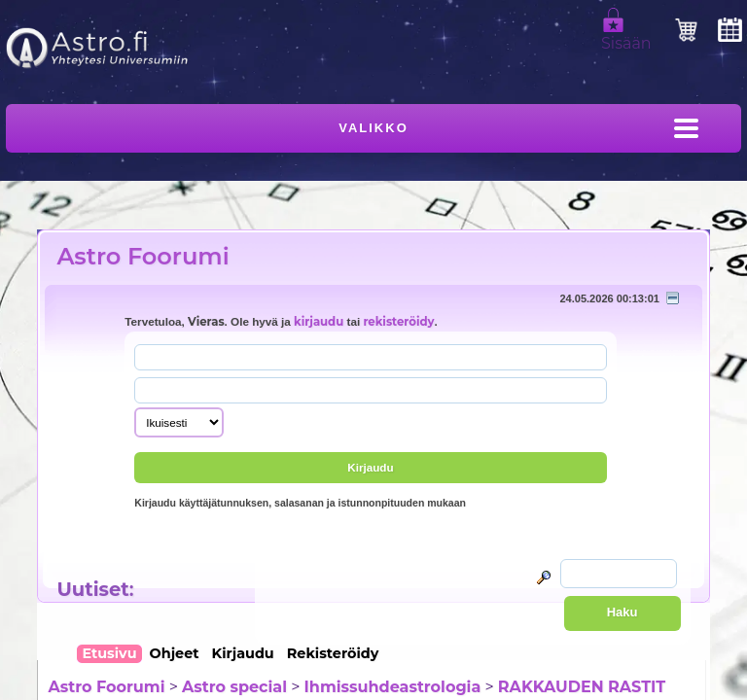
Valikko (373, 128)
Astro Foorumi (142, 256)
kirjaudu (319, 322)
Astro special (234, 687)
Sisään (626, 35)
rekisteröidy (398, 322)
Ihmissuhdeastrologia (393, 687)
